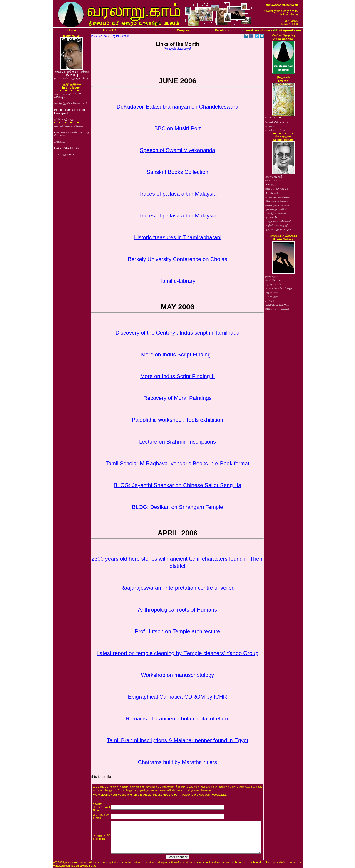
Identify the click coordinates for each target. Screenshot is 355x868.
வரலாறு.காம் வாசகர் (277, 205)
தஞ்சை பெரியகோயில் (278, 229)
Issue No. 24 (99, 36)
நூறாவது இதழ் (274, 176)
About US (109, 30)
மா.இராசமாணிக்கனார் (278, 221)
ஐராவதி (270, 126)
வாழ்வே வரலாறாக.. (277, 305)
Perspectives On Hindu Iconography (70, 111)
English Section (120, 36)
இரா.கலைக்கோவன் (277, 201)
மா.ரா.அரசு (272, 193)
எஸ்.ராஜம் (271, 185)
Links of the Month (66, 148)
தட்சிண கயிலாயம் (65, 119)
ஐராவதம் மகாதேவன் (278, 197)
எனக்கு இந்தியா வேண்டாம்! (71, 103)
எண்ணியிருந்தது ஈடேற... (69, 126)
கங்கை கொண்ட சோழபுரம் (281, 288)
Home (72, 30)
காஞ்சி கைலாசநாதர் (277, 225)
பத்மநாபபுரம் (273, 284)
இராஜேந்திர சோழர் (277, 189)
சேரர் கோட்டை (274, 118)
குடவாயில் (272, 217)
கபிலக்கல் (60, 142)
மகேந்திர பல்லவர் (276, 213)
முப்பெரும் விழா (275, 130)
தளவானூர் (272, 276)
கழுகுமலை (272, 292)
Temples (183, 30)
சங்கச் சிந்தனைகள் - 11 (67, 155)
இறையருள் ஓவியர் (276, 209)
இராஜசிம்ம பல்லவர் (277, 309)
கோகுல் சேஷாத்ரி (177, 49)
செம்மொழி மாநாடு (277, 122)
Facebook (222, 30)
